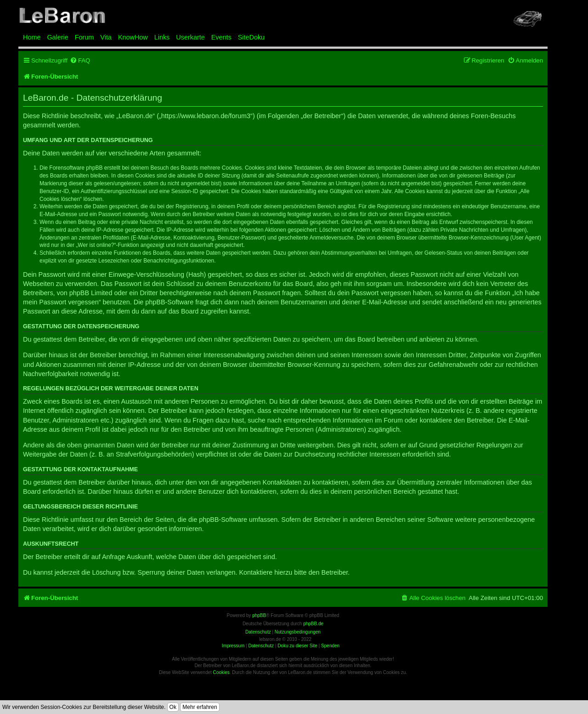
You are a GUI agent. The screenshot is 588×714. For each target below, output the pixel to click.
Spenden (330, 646)
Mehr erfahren (200, 707)
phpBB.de (313, 624)
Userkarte (190, 37)
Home (32, 37)
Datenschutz (261, 646)
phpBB (259, 615)
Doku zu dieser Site (297, 646)
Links (162, 37)
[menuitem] (80, 60)
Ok (173, 707)
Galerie (57, 37)
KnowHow (133, 37)
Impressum (233, 646)
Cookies (221, 672)
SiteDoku (251, 37)
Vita (106, 37)
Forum (85, 37)
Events (221, 37)
